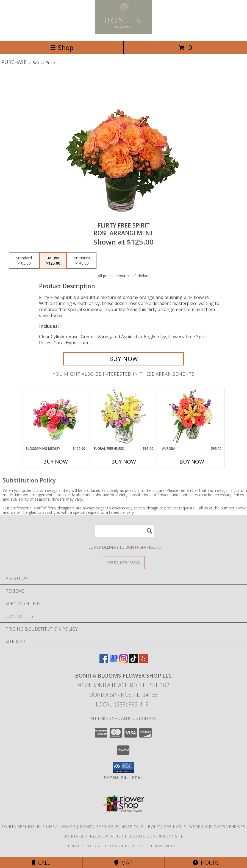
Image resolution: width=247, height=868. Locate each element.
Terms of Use (165, 846)
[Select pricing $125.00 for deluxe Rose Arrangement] (53, 261)
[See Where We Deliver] (124, 562)
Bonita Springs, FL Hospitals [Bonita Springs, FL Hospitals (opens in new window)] (112, 827)
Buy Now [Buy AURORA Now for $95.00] (192, 462)
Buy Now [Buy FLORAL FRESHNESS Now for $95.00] (124, 462)
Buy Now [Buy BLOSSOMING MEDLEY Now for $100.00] (55, 462)
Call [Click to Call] (41, 863)
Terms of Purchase (125, 846)
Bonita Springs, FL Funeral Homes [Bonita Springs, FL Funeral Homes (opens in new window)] (38, 827)
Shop (62, 47)
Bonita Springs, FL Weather (94, 836)
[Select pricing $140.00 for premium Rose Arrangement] (82, 261)
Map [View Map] (123, 863)
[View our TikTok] (134, 661)
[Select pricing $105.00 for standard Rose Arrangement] (24, 261)
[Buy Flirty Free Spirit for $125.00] (124, 359)
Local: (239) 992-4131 (124, 704)
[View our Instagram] (124, 661)
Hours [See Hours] (206, 863)
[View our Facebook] (104, 661)
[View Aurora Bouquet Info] (192, 417)
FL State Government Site (156, 836)
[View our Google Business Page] (114, 661)
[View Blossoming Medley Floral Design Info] (55, 417)
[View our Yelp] (143, 661)
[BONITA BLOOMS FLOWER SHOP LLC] (123, 33)
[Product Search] (125, 531)
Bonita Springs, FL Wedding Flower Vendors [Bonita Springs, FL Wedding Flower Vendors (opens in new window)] (197, 827)
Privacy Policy (84, 846)
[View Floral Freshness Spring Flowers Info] (123, 417)
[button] (123, 767)
